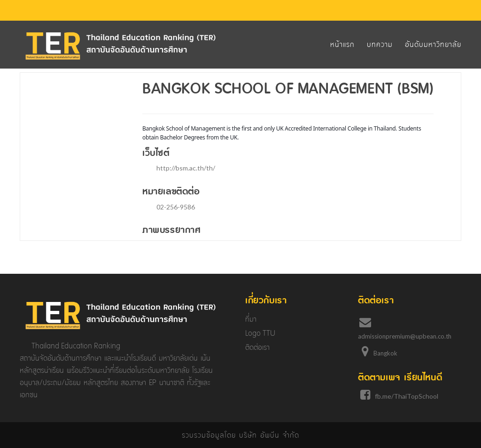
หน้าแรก (342, 44)
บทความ (380, 44)
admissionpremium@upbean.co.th (405, 336)
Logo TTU (260, 333)
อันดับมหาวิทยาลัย (433, 44)
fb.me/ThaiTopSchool (407, 396)
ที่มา (251, 319)
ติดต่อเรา (257, 347)
